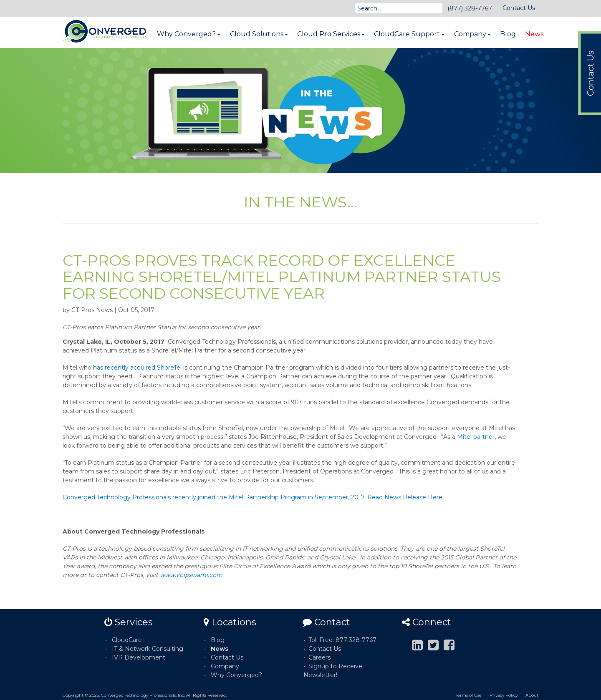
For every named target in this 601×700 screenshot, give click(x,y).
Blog (508, 34)
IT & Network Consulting (148, 649)
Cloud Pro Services (331, 34)
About (532, 695)
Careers (319, 657)
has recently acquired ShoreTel (137, 368)
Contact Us (519, 8)
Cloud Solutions (259, 34)
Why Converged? (189, 34)
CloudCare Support (409, 34)
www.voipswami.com (191, 575)
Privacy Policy (504, 695)
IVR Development (139, 657)
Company (472, 34)
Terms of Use (469, 695)
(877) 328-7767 (470, 8)
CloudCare (127, 640)
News (534, 34)
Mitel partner (476, 437)
